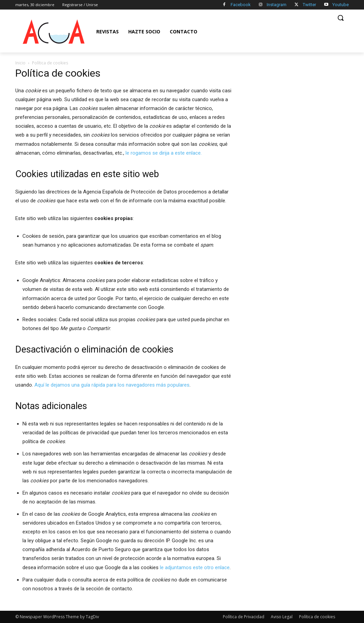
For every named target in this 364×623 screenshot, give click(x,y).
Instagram (277, 5)
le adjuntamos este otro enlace (195, 567)
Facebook (241, 5)
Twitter (309, 5)
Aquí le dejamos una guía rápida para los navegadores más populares (112, 385)
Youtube (341, 5)
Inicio (20, 63)
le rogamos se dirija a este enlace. (164, 153)
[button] (341, 18)
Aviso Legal (282, 617)
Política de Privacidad (244, 617)
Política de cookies (317, 617)
